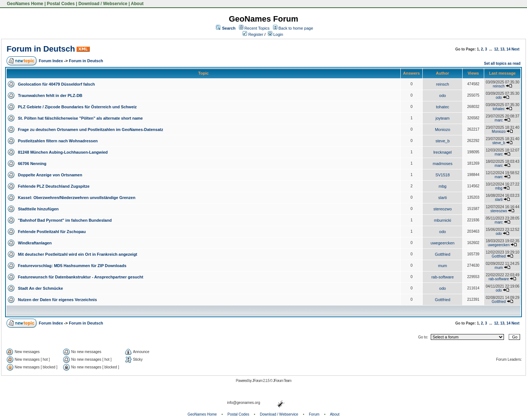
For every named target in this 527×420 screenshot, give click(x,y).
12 (496, 49)
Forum (314, 414)
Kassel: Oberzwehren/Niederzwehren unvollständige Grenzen (77, 198)
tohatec (442, 107)
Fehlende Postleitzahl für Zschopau (52, 232)
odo (442, 95)
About (137, 4)
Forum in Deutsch (41, 49)
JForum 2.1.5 (261, 381)
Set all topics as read (502, 63)
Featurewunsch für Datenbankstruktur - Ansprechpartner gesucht (81, 277)
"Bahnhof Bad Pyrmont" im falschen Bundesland (65, 220)
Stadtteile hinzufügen (38, 209)
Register (253, 34)
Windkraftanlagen (35, 243)
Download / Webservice (103, 4)
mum (442, 266)
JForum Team (282, 381)
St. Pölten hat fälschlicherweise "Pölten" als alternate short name (80, 118)
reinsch (443, 84)
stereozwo (442, 209)
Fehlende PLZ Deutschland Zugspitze (54, 186)
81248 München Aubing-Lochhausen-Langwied (63, 152)
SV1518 (443, 175)
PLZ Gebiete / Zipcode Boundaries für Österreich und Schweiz (77, 107)
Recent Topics (257, 28)
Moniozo (442, 130)
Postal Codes (61, 4)
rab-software (443, 277)
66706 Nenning (32, 164)
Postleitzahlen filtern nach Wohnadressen (58, 141)
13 (502, 49)
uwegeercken (443, 243)
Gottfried (442, 254)
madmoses (442, 164)
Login (276, 34)
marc (499, 120)
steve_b (443, 141)
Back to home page (296, 28)
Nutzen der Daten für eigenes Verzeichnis (57, 300)
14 (509, 49)
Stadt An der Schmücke (40, 288)
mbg (443, 186)
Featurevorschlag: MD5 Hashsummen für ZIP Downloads (72, 266)
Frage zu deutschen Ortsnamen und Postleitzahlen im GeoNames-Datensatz (91, 130)
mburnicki (443, 220)
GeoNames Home (24, 4)
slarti (443, 198)
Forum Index (51, 61)
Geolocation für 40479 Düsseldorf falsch (56, 84)
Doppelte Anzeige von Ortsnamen (50, 175)
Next (516, 49)
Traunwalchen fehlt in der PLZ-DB (50, 95)
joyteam (443, 118)
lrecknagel (442, 152)
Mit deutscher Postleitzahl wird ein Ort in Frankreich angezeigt (78, 254)
